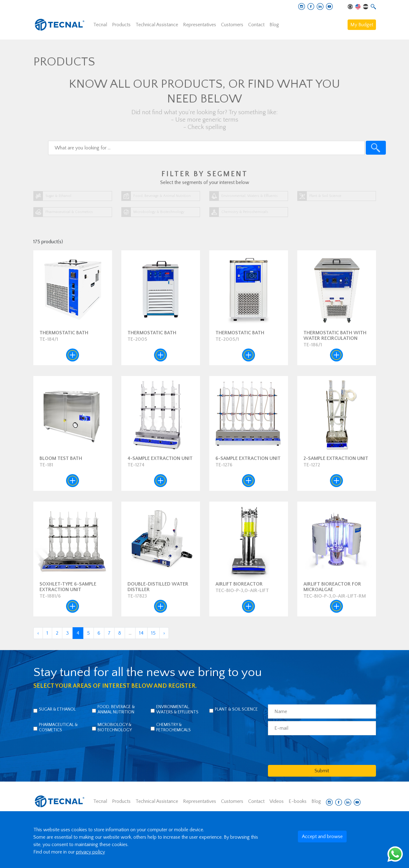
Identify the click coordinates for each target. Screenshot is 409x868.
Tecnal (100, 25)
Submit (322, 771)
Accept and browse (322, 837)
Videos (277, 801)
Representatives (200, 25)
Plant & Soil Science (236, 709)
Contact (256, 25)
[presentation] (315, 750)
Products (121, 25)
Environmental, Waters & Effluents (177, 709)
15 (153, 633)
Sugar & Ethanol (57, 709)
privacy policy (90, 852)
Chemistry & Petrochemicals (173, 727)
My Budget (362, 25)
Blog (274, 25)
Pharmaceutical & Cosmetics (58, 727)
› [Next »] (164, 633)
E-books (298, 801)
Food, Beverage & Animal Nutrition (116, 709)
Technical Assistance (157, 25)
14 (141, 633)
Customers (232, 25)
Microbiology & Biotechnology (115, 727)
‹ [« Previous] (38, 633)
